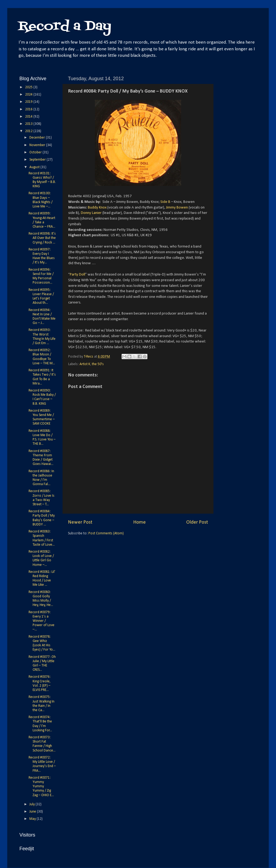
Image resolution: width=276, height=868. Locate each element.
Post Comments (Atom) (106, 533)
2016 (29, 109)
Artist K (85, 364)
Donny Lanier (91, 213)
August (35, 167)
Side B (165, 202)
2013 (29, 124)
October (36, 152)
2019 (29, 102)
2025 (29, 87)
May (33, 819)
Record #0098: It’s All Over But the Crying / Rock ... (42, 238)
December (38, 138)
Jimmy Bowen (177, 208)
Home (139, 522)
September (38, 160)
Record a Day (65, 27)
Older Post (197, 522)
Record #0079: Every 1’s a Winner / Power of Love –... (42, 621)
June (33, 812)
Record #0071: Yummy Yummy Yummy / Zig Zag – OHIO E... (41, 786)
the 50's (98, 364)
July (32, 804)
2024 (29, 95)
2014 (29, 117)
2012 (29, 131)
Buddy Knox (97, 208)
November (38, 145)
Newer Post (80, 522)
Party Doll (77, 275)
